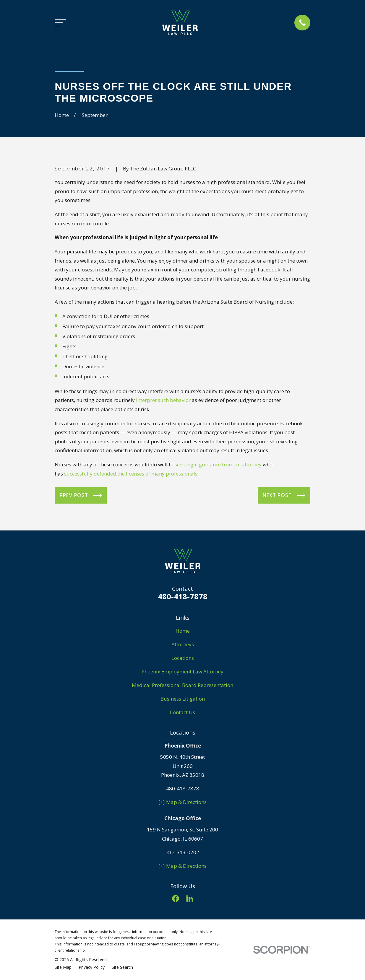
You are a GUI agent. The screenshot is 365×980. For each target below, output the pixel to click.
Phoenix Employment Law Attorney (182, 671)
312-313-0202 (183, 852)
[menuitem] (63, 967)
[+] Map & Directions (182, 802)
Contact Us (182, 712)
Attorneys (183, 644)
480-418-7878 (183, 596)
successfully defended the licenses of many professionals (131, 474)
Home (183, 631)
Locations (183, 658)
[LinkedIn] (190, 898)
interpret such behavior (163, 400)
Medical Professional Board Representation (182, 685)
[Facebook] (176, 898)
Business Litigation (183, 699)
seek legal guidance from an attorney (218, 464)
